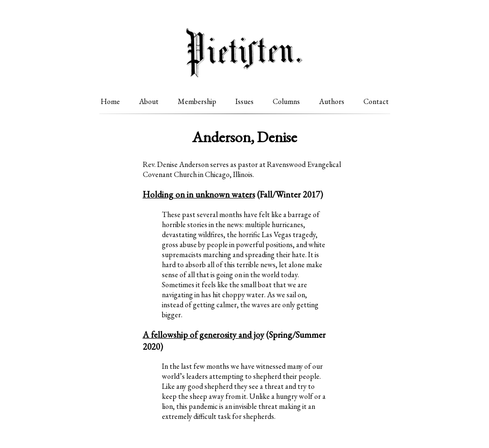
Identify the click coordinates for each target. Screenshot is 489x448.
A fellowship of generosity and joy (203, 335)
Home (110, 101)
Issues (244, 101)
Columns (286, 101)
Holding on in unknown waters (199, 194)
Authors (332, 101)
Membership (197, 101)
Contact (376, 101)
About (149, 101)
